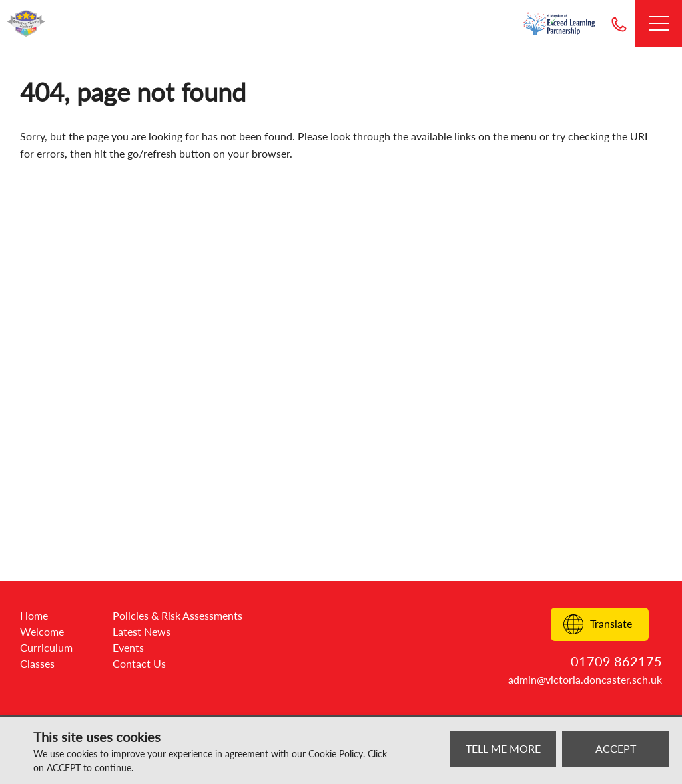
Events (128, 647)
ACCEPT (616, 748)
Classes (37, 663)
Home (34, 615)
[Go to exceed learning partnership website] (559, 24)
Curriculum (46, 647)
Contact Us (139, 663)
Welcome (42, 631)
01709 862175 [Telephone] (619, 23)
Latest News (142, 631)
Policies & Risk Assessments (177, 615)
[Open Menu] (659, 23)
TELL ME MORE (503, 748)
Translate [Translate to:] (598, 624)
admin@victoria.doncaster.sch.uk (585, 679)
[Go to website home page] (27, 23)
